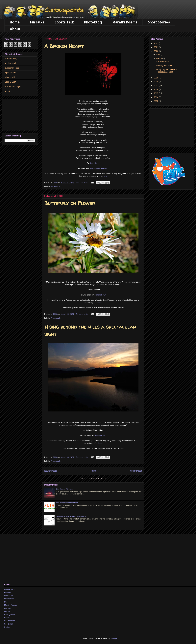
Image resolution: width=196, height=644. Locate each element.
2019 (156, 78)
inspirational (9, 599)
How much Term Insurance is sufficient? (72, 516)
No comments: (82, 182)
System (7, 627)
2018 (156, 82)
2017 (156, 86)
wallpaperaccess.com (99, 168)
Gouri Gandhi (95, 163)
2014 (156, 97)
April (159, 54)
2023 (156, 43)
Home (15, 22)
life (52, 186)
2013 (156, 101)
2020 (156, 51)
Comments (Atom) (99, 478)
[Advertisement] (20, 114)
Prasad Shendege (12, 87)
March (159, 58)
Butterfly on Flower (70, 203)
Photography (56, 318)
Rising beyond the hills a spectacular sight (167, 71)
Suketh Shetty (11, 59)
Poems (57, 186)
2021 (156, 47)
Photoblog (93, 22)
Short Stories (159, 22)
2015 (156, 93)
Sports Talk (64, 22)
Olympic (8, 611)
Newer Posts (51, 471)
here (105, 176)
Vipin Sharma (11, 73)
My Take (8, 608)
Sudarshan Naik (12, 68)
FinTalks (37, 22)
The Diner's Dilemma (65, 489)
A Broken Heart (64, 46)
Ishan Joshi (10, 77)
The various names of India (67, 503)
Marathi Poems (125, 22)
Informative (9, 596)
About (15, 29)
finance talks (9, 589)
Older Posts (136, 471)
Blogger (114, 638)
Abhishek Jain (100, 295)
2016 (156, 89)
